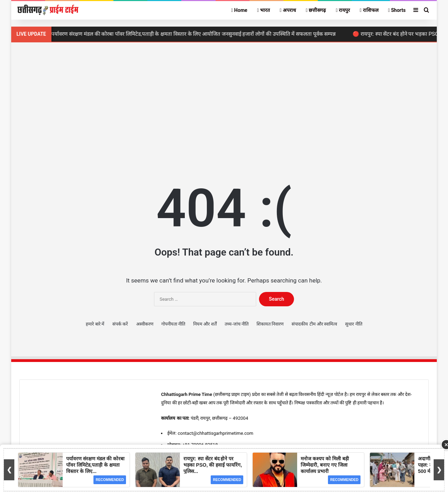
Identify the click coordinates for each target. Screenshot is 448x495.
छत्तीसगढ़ (316, 10)
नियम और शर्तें (205, 324)
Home (239, 10)
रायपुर (343, 10)
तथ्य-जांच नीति (237, 324)
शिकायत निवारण (270, 324)
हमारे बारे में (95, 324)
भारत (264, 10)
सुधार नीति (353, 324)
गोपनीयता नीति (173, 324)
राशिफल (369, 10)
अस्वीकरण (145, 324)
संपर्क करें (120, 324)
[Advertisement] (224, 102)
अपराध (288, 10)
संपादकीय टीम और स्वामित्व (314, 324)
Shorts (397, 10)
